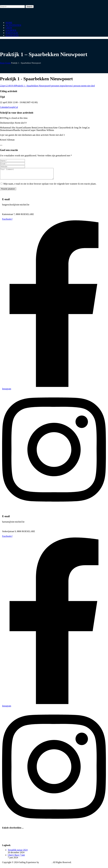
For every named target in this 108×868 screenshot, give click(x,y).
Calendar (4, 107)
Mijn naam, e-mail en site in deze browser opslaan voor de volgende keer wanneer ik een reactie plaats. (50, 186)
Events (8, 63)
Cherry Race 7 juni (16, 857)
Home (2, 63)
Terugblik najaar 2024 (18, 852)
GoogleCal (13, 107)
